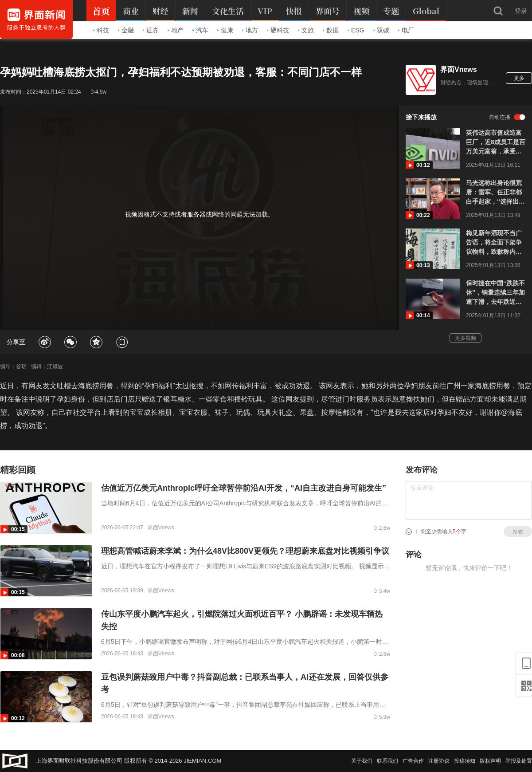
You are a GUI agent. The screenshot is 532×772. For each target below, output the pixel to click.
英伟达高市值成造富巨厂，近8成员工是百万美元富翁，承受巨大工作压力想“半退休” (496, 143)
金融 (126, 30)
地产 (176, 30)
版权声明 (490, 761)
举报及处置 (519, 761)
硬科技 (278, 30)
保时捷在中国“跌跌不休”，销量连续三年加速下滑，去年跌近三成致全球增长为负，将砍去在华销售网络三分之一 (495, 293)
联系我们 (387, 761)
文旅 (306, 30)
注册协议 (439, 761)
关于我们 (362, 761)
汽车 (200, 30)
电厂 (406, 30)
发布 (518, 532)
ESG (356, 30)
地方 (250, 30)
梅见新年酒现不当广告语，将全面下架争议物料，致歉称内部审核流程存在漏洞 (494, 243)
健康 (225, 30)
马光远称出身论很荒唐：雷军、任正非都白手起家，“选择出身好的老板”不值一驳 (495, 193)
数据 (331, 30)
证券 (151, 30)
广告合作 (413, 761)
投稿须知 (465, 761)
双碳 (381, 30)
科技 (101, 30)
